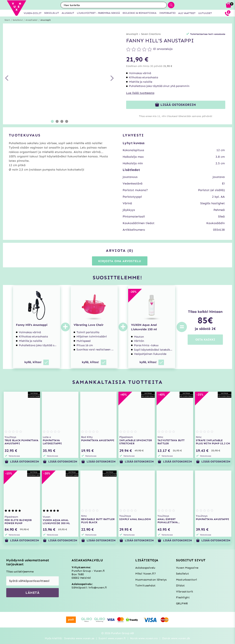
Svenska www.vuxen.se (79, 638)
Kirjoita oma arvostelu (120, 261)
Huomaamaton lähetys (151, 580)
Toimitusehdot (145, 586)
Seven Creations (151, 34)
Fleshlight (183, 597)
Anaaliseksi (31, 20)
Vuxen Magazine (187, 568)
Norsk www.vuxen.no (144, 638)
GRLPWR (182, 603)
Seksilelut (18, 20)
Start (7, 20)
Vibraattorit (185, 592)
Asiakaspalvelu (145, 568)
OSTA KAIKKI (205, 340)
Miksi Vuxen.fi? (145, 574)
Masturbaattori (187, 580)
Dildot (180, 586)
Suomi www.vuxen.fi (112, 638)
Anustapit (46, 20)
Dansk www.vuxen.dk (176, 638)
